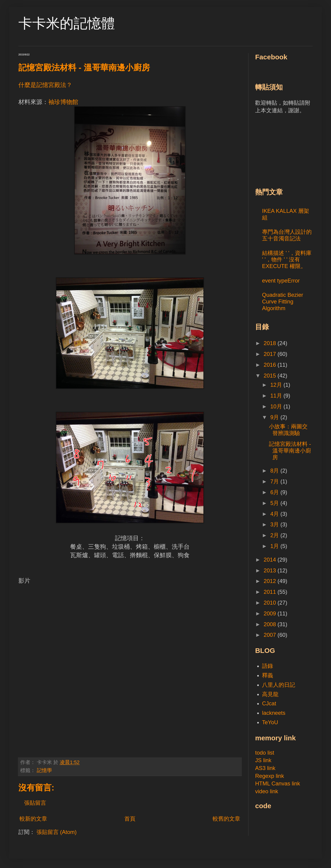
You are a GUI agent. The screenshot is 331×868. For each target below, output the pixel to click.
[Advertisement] (290, 150)
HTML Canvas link (278, 783)
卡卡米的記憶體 (67, 23)
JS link (263, 760)
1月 (275, 546)
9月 (275, 417)
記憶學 (44, 770)
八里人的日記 (279, 685)
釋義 (268, 675)
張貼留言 (35, 803)
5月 (275, 503)
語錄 (268, 666)
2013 (271, 570)
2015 (271, 376)
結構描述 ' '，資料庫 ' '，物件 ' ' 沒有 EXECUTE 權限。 (287, 260)
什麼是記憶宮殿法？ (45, 85)
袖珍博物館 (63, 102)
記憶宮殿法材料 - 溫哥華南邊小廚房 (290, 451)
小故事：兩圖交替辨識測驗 (288, 430)
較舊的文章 (226, 819)
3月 (275, 524)
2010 (271, 603)
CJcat (269, 703)
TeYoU (270, 722)
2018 (271, 343)
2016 (271, 365)
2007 (271, 635)
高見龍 (270, 694)
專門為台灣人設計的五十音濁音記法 (287, 235)
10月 (277, 406)
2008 (271, 624)
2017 (271, 354)
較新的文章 (33, 819)
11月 (277, 396)
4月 (275, 514)
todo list (265, 753)
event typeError (281, 281)
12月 (277, 385)
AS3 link (265, 768)
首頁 (130, 819)
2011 (271, 592)
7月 (275, 481)
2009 (271, 613)
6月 (275, 492)
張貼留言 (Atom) (57, 832)
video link (267, 791)
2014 (271, 560)
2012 (271, 581)
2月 (275, 535)
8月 (275, 471)
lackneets (274, 713)
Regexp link (270, 776)
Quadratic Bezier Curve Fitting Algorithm (283, 301)
